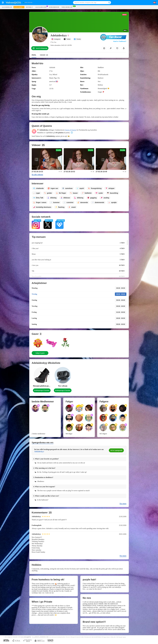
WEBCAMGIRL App (68, 7)
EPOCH (37, 637)
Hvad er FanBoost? (120, 41)
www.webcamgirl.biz (26, 637)
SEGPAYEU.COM (44, 637)
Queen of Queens (71, 130)
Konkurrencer (54, 7)
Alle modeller (7, 7)
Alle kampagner (41, 7)
